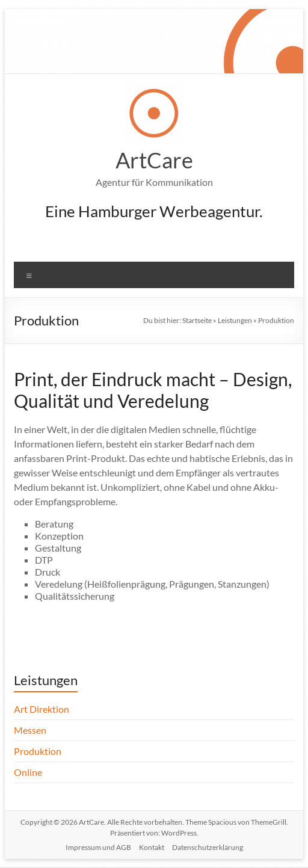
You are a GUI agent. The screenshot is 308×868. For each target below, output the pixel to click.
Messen (30, 730)
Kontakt (152, 847)
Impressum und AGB (98, 847)
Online (28, 772)
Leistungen (235, 320)
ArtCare (154, 160)
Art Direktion (42, 709)
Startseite (197, 320)
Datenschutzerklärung (208, 847)
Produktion (38, 751)
